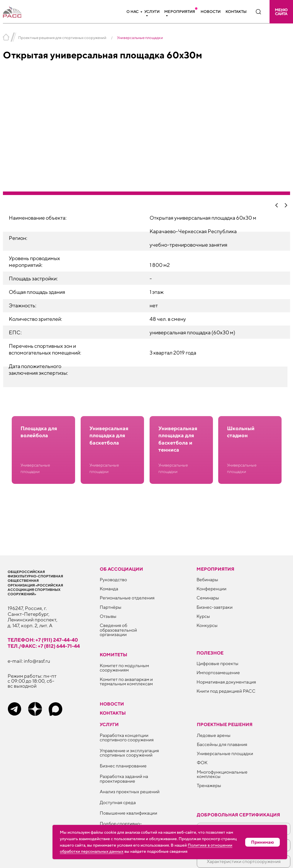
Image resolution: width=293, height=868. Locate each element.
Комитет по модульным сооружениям (124, 668)
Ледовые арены (214, 735)
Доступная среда (118, 802)
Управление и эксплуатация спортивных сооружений (129, 753)
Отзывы (108, 616)
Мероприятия (180, 12)
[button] (281, 12)
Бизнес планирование (123, 766)
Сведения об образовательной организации (118, 630)
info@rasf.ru (37, 661)
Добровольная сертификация (238, 815)
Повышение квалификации (128, 813)
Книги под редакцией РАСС (226, 691)
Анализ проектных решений (130, 791)
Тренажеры (209, 785)
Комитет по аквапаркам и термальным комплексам (126, 681)
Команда (109, 589)
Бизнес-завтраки (215, 607)
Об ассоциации (121, 569)
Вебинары (207, 579)
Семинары (208, 598)
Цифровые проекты (217, 663)
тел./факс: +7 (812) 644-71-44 (44, 646)
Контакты (236, 12)
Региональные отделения (127, 598)
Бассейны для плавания (222, 744)
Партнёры (111, 607)
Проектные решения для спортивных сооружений (62, 38)
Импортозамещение (218, 672)
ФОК (202, 762)
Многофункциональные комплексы (222, 774)
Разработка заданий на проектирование (124, 779)
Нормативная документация (226, 682)
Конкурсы (207, 625)
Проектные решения (225, 724)
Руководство (113, 579)
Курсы (203, 616)
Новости (211, 12)
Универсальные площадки (225, 753)
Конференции (211, 589)
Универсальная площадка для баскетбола (109, 435)
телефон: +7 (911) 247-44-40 (43, 640)
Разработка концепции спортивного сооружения (127, 738)
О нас (133, 12)
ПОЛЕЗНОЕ (210, 653)
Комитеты (114, 655)
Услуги (152, 12)
